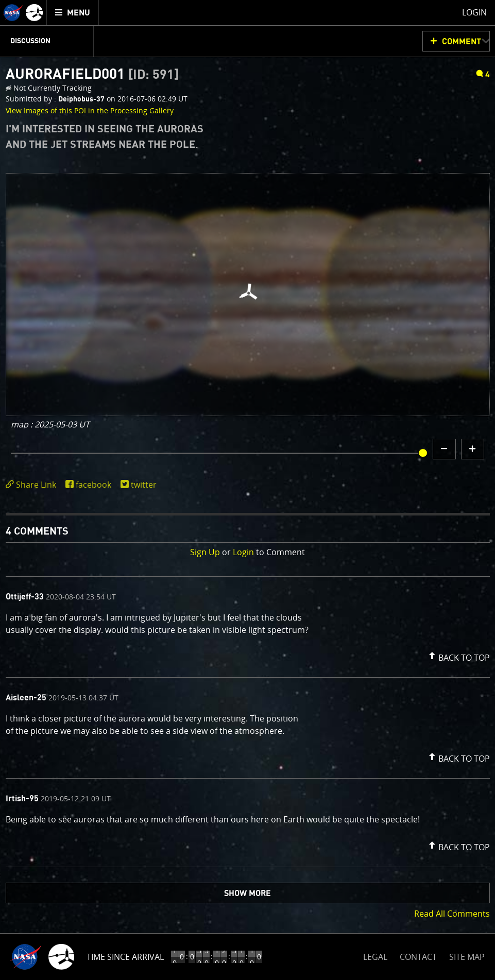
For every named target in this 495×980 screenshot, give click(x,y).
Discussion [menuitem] (30, 41)
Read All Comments (452, 914)
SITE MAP (467, 957)
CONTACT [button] (418, 957)
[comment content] (248, 625)
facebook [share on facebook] (93, 485)
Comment (462, 42)
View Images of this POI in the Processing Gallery (90, 110)
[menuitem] (73, 13)
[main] (248, 490)
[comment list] (248, 722)
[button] (458, 656)
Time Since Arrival (125, 957)
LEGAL (375, 955)
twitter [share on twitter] (144, 485)
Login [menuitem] (474, 12)
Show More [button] (248, 893)
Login (243, 552)
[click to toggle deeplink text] (33, 485)
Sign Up (205, 552)
